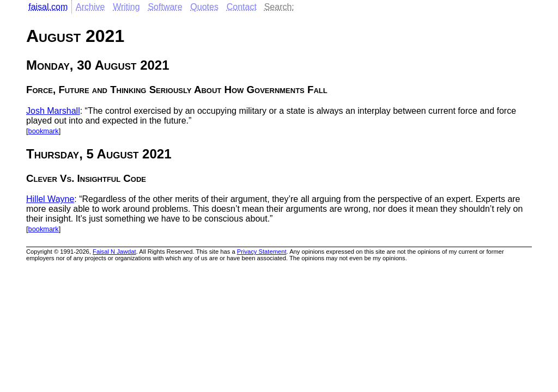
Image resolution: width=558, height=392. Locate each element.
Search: (279, 7)
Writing (126, 7)
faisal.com (48, 7)
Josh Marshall (53, 111)
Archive (90, 7)
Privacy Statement (262, 252)
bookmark (44, 131)
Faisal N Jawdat (114, 252)
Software (165, 7)
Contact (242, 7)
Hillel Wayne (50, 199)
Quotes (204, 7)
